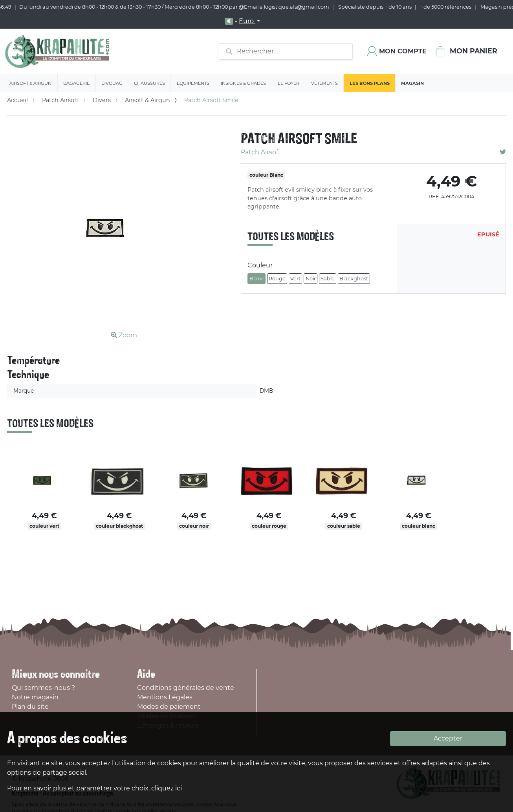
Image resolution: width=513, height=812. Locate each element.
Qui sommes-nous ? (43, 688)
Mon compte (403, 51)
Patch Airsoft (60, 100)
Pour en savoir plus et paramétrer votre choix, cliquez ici (94, 788)
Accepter (448, 738)
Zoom (124, 335)
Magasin (412, 83)
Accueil (17, 100)
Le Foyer (289, 83)
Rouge (277, 279)
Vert (295, 279)
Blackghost (354, 279)
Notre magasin (35, 697)
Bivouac (112, 83)
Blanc (257, 279)
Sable (328, 279)
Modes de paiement (169, 707)
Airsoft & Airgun (30, 83)
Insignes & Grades (243, 83)
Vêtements (324, 83)
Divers (102, 100)
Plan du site (30, 707)
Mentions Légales (165, 697)
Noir (311, 279)
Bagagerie (76, 83)
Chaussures (149, 83)
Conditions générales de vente (186, 688)
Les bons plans (370, 83)
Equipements (193, 83)
